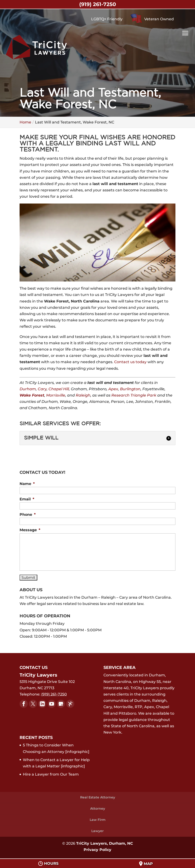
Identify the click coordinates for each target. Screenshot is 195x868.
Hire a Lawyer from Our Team (51, 774)
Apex (113, 389)
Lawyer (97, 831)
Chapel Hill (59, 389)
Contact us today (130, 362)
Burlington (130, 389)
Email (27, 499)
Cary (42, 389)
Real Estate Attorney (98, 797)
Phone (28, 515)
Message (30, 530)
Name (27, 484)
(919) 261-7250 (98, 4)
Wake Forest (32, 395)
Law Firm (98, 820)
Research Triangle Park (134, 395)
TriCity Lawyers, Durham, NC (105, 843)
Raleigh (83, 395)
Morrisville (56, 395)
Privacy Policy (97, 850)
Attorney (98, 808)
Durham (28, 389)
